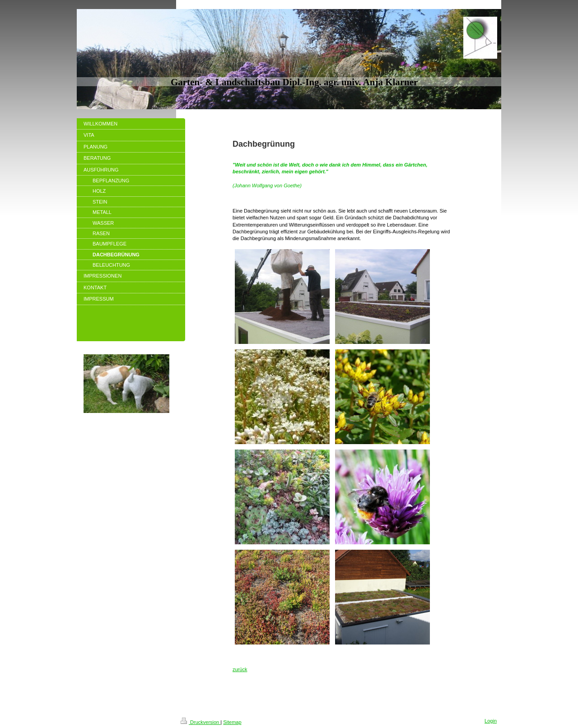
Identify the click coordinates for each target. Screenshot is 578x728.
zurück (240, 669)
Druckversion (200, 722)
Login (491, 721)
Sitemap (232, 722)
